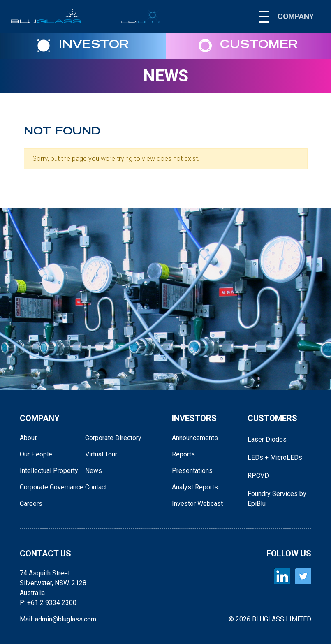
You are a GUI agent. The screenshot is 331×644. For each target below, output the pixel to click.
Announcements (195, 438)
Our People (36, 454)
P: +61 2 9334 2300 (48, 603)
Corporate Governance (52, 487)
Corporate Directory (113, 438)
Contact (96, 487)
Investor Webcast (197, 504)
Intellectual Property (49, 471)
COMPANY (296, 16)
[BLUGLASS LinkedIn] (282, 576)
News (166, 76)
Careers (31, 504)
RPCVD (258, 476)
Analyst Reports (195, 487)
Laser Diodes (267, 439)
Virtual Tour (101, 454)
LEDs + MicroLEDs (275, 458)
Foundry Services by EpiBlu (277, 499)
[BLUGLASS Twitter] (303, 576)
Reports (183, 454)
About (28, 438)
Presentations (192, 471)
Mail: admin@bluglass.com (58, 619)
